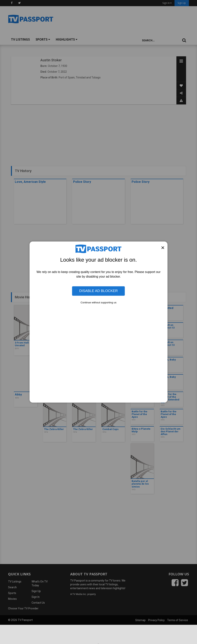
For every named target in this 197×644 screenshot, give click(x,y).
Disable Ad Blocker (98, 291)
